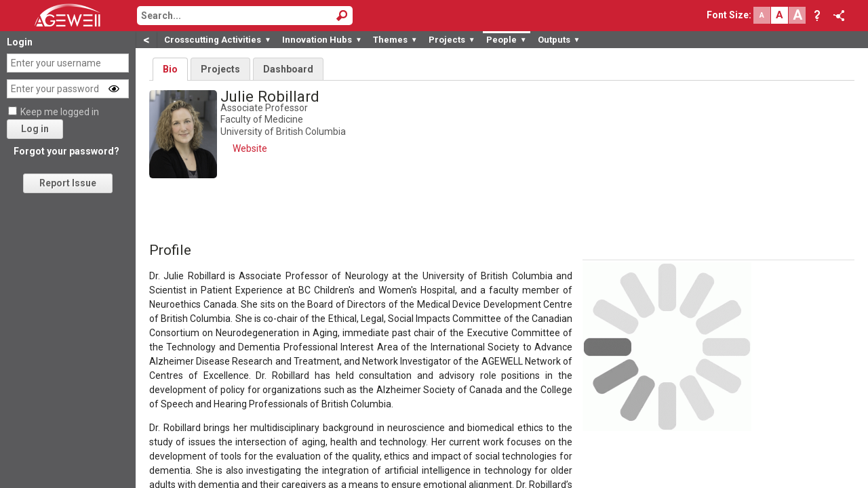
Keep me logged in (60, 112)
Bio (170, 69)
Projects (452, 40)
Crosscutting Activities (218, 40)
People (507, 40)
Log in (35, 129)
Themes (395, 40)
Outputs (559, 40)
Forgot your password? (66, 151)
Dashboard (288, 69)
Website (250, 148)
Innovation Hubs (322, 40)
